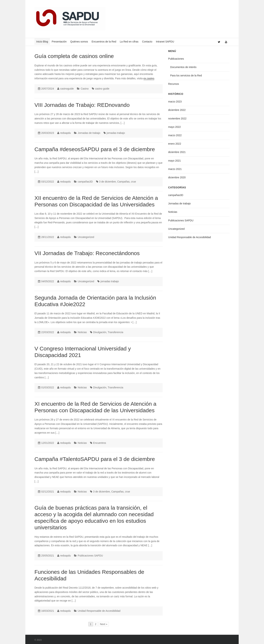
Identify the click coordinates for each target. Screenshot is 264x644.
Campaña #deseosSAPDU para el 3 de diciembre (95, 149)
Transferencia (115, 332)
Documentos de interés (183, 67)
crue (134, 182)
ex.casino (149, 78)
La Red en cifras (129, 42)
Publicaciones (176, 59)
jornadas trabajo (116, 133)
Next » (104, 624)
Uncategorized (86, 237)
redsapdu (65, 133)
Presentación (59, 42)
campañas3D (85, 182)
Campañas (123, 182)
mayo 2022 (174, 127)
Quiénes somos (79, 42)
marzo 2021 (175, 169)
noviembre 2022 (177, 119)
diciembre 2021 (177, 152)
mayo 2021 (174, 161)
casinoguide (67, 89)
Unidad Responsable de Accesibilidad (99, 611)
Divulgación (100, 332)
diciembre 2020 (177, 177)
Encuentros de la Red (104, 42)
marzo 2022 (175, 135)
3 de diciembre (108, 182)
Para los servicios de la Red (186, 75)
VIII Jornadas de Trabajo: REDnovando (82, 105)
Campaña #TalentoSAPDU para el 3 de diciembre (95, 459)
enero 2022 (175, 144)
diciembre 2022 (177, 110)
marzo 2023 (175, 102)
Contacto (147, 42)
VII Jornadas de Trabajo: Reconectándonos (87, 253)
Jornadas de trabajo (89, 133)
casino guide (102, 89)
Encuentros (100, 443)
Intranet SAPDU (165, 42)
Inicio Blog (42, 42)
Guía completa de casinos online (74, 56)
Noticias (82, 332)
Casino (85, 89)
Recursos (173, 84)
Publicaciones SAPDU (90, 556)
